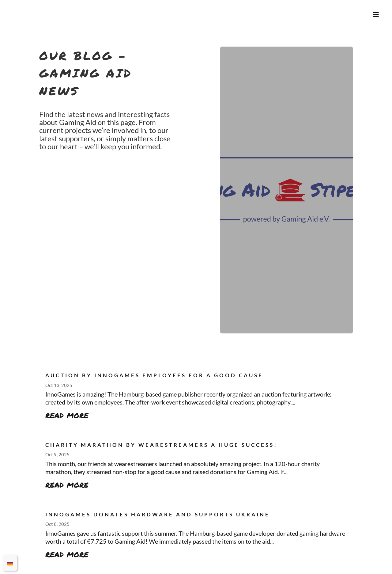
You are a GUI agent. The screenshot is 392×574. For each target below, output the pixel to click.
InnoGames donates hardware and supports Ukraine (158, 515)
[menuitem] (10, 563)
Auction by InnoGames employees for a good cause (154, 375)
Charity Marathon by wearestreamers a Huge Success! (161, 445)
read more (67, 415)
